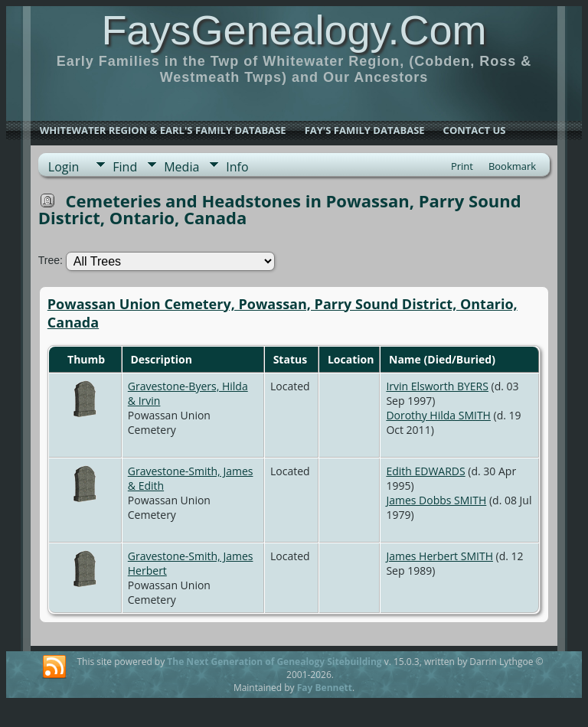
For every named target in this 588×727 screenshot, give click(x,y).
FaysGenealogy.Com (294, 30)
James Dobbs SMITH (436, 500)
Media (181, 167)
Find (125, 167)
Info (237, 167)
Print (462, 166)
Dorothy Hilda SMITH (438, 415)
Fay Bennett (325, 688)
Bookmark (512, 166)
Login (64, 167)
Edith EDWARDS (425, 471)
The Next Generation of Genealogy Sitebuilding (274, 662)
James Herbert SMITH (439, 556)
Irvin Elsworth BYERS (437, 386)
